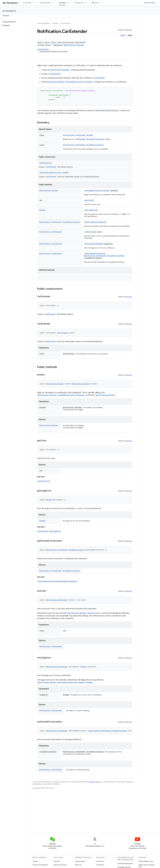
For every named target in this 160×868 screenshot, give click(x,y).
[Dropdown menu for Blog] (101, 3)
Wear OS (78, 865)
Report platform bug (146, 861)
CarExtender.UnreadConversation (90, 139)
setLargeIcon (90, 244)
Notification (56, 173)
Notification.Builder (60, 70)
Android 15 (100, 861)
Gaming (57, 861)
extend (87, 191)
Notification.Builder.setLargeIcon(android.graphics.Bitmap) (65, 682)
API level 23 (128, 30)
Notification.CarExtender (51, 232)
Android (35, 861)
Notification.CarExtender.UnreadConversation (83, 145)
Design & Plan (45, 3)
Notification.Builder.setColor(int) (84, 613)
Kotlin (123, 35)
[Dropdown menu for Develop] (69, 3)
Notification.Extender (74, 45)
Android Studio (150, 3)
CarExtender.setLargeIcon (49, 531)
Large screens (80, 861)
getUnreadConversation (95, 222)
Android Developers (44, 23)
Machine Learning (60, 865)
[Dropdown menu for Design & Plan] (53, 3)
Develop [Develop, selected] (62, 3)
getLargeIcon (90, 210)
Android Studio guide (125, 863)
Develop (56, 23)
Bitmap (42, 210)
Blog (96, 3)
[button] (14, 25)
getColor (88, 200)
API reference (9, 11)
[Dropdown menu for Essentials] (34, 3)
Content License (94, 782)
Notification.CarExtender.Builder (78, 135)
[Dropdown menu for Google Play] (86, 3)
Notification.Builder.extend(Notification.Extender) (69, 82)
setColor (88, 232)
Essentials (27, 3)
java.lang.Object (43, 49)
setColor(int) (44, 481)
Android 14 (100, 865)
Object (48, 45)
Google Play (79, 3)
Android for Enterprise (40, 865)
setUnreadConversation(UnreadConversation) (57, 581)
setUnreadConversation (94, 254)
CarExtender (55, 74)
